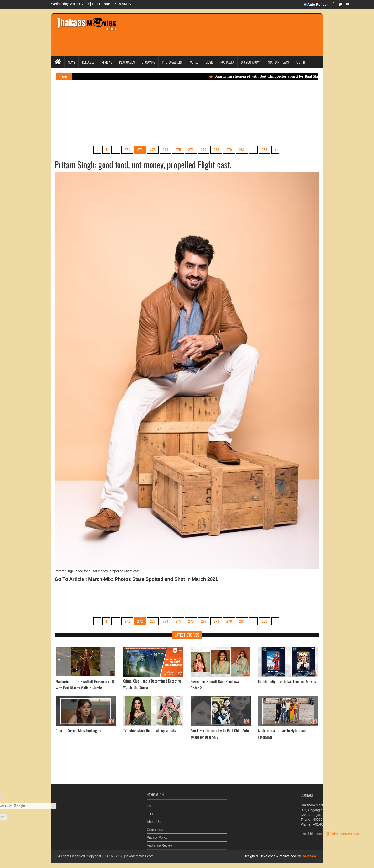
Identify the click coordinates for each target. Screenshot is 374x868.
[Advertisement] (211, 29)
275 (178, 150)
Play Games (127, 62)
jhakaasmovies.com (139, 856)
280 (242, 150)
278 (216, 150)
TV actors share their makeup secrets (149, 730)
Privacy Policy (157, 834)
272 (140, 150)
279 (229, 150)
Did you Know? (251, 62)
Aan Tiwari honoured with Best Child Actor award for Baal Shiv (270, 76)
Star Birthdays (278, 62)
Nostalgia (227, 62)
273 (153, 150)
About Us (154, 819)
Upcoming (148, 62)
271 (127, 150)
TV (149, 803)
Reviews (107, 62)
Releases (88, 62)
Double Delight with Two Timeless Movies (287, 681)
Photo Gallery (172, 62)
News (72, 62)
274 (165, 150)
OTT (150, 811)
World (194, 62)
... (116, 150)
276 (191, 150)
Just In (300, 62)
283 (264, 150)
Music (209, 62)
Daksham (308, 856)
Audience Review (160, 842)
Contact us (155, 826)
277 (204, 150)
